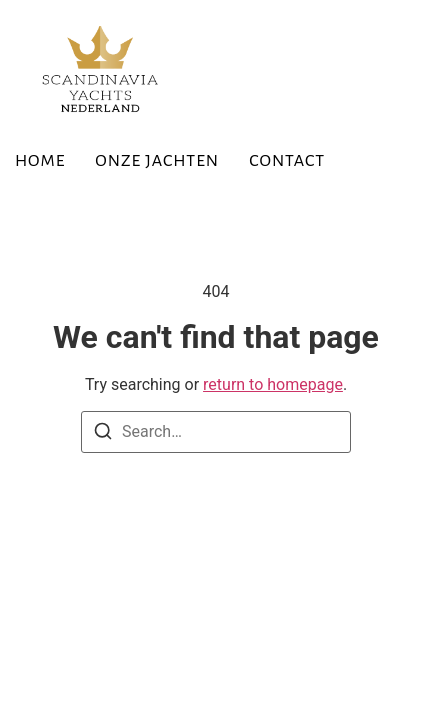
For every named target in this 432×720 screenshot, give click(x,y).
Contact (287, 161)
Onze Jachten (157, 161)
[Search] (103, 434)
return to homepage (273, 384)
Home (40, 161)
